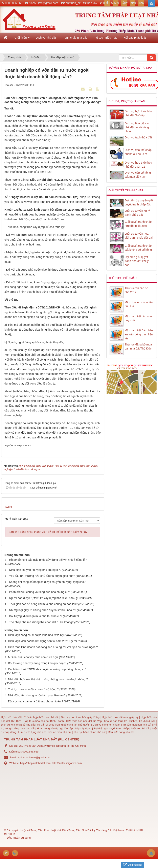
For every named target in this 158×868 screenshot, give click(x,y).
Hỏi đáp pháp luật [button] (135, 38)
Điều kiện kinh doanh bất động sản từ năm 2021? (39, 641)
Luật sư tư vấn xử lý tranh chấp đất (137, 213)
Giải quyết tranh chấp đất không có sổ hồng (138, 248)
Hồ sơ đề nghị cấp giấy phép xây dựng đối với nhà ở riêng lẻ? (48, 560)
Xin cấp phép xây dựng (78, 728)
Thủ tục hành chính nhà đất (90, 732)
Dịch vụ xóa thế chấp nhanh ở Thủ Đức (138, 152)
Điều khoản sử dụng (19, 838)
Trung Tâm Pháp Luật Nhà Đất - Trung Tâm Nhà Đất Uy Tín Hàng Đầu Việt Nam (77, 830)
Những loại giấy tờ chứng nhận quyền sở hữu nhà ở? (43, 610)
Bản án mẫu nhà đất (60, 732)
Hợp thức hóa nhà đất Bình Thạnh (44, 721)
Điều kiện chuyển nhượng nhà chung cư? (35, 570)
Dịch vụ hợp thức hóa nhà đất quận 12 (138, 165)
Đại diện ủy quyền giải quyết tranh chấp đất (139, 202)
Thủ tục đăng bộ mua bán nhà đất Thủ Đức (138, 346)
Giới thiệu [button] (22, 39)
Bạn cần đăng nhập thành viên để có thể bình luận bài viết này (48, 532)
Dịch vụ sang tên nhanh (107, 725)
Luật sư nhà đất (140, 728)
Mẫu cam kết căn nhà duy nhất (138, 318)
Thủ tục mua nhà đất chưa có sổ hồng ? (33, 689)
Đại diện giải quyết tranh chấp (111, 728)
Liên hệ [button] (9, 49)
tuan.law (92, 3)
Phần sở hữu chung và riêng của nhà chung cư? (40, 592)
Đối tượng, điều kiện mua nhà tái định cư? (36, 616)
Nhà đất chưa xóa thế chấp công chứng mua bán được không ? (48, 679)
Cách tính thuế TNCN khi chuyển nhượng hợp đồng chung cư (47, 669)
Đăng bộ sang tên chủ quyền (74, 725)
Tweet (8, 507)
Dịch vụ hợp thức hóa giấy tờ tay (80, 717)
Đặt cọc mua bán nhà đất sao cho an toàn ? (36, 701)
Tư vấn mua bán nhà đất (137, 725)
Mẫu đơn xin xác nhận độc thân (139, 304)
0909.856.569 (14, 3)
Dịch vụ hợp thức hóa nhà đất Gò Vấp (138, 113)
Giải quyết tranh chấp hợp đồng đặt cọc (138, 224)
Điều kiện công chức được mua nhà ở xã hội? (37, 635)
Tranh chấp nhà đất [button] (74, 38)
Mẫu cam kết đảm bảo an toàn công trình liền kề (139, 334)
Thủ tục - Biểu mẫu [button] (105, 38)
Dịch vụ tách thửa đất (138, 137)
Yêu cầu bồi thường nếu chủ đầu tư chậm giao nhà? (42, 576)
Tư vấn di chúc (46, 725)
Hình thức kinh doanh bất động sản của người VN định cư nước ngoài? (53, 647)
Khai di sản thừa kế (116, 721)
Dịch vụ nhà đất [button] (46, 38)
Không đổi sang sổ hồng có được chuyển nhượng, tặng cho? (47, 582)
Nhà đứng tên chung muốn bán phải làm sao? (37, 695)
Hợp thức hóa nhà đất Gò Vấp (84, 721)
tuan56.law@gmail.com (43, 3)
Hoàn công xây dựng (50, 728)
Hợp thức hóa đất (11, 717)
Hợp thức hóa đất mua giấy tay (120, 717)
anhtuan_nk (73, 3)
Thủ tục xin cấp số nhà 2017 (136, 290)
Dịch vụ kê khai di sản (143, 721)
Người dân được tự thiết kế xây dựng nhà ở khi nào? (42, 598)
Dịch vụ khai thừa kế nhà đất (18, 725)
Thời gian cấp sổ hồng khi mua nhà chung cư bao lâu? (43, 604)
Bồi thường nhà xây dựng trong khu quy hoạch (37, 663)
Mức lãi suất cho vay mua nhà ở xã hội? (33, 657)
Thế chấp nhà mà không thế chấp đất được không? (41, 622)
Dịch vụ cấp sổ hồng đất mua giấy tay (138, 175)
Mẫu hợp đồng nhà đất (121, 732)
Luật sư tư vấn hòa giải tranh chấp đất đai (139, 236)
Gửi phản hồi (132, 865)
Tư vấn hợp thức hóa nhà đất (41, 717)
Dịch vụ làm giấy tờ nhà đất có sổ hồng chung (137, 127)
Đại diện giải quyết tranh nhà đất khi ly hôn (137, 261)
